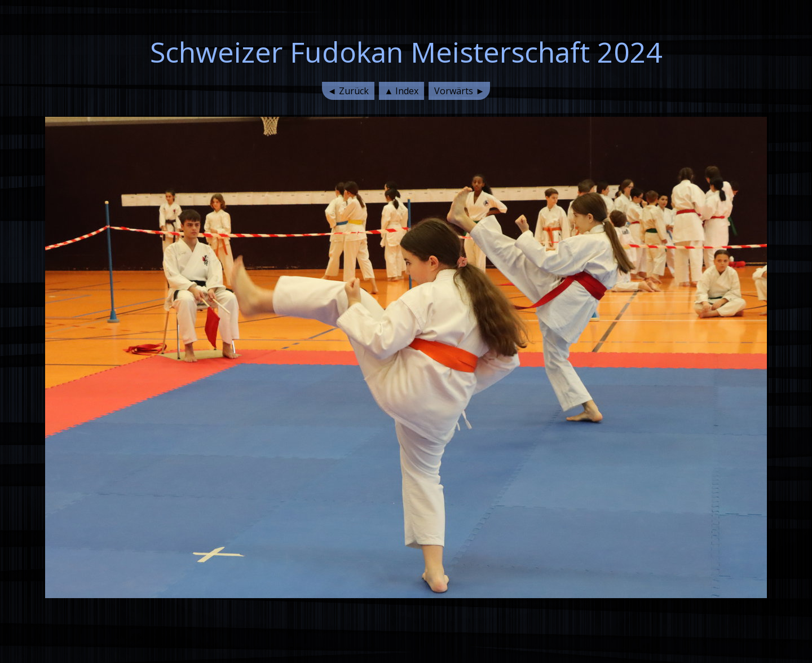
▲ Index (402, 91)
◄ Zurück (348, 91)
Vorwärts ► (459, 91)
